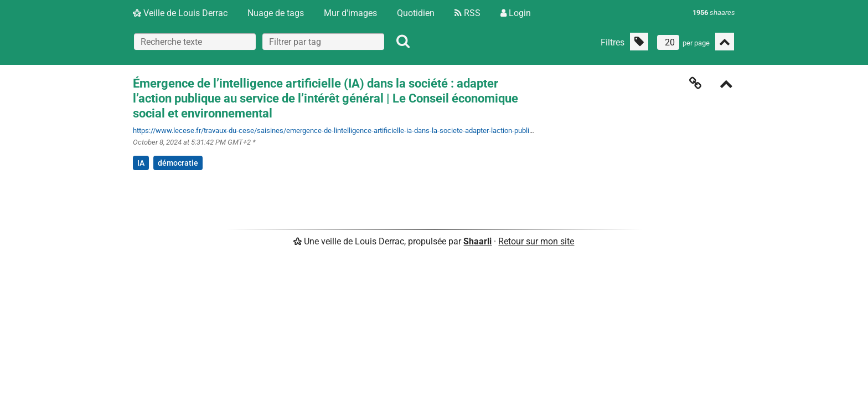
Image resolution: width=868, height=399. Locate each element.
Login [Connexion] (516, 13)
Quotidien (416, 13)
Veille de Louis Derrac (180, 13)
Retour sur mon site (536, 241)
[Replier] (726, 85)
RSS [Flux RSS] (467, 13)
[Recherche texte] (195, 42)
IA (141, 163)
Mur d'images (350, 13)
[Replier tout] (725, 42)
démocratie (178, 163)
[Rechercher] (403, 42)
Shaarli (477, 241)
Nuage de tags (276, 13)
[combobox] (323, 42)
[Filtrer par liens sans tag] (639, 42)
